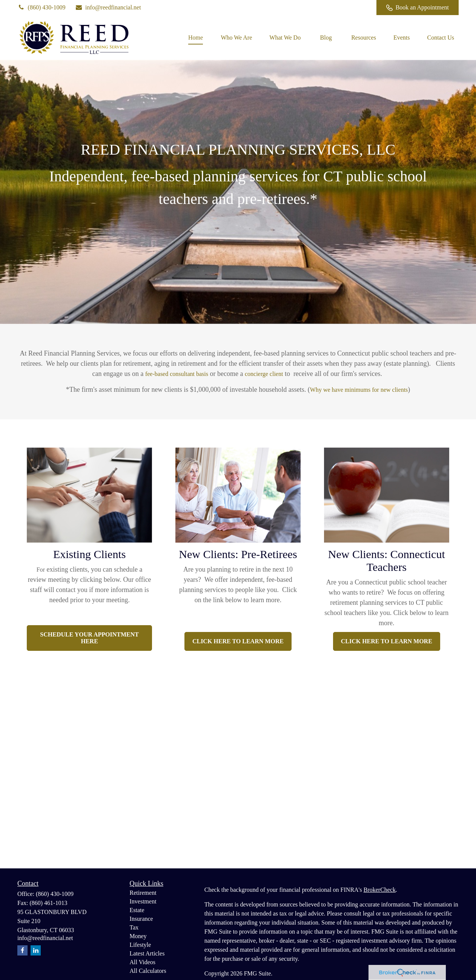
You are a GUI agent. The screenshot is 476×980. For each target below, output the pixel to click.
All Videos (143, 962)
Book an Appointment (418, 8)
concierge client (264, 374)
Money (138, 936)
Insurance (141, 919)
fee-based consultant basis (177, 374)
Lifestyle (140, 945)
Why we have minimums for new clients (359, 390)
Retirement (143, 893)
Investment (143, 901)
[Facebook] (360, 8)
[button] (195, 38)
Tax (134, 927)
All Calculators (148, 971)
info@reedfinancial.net (108, 7)
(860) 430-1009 (41, 7)
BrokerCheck (380, 890)
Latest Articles (147, 953)
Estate (137, 910)
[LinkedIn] (340, 8)
